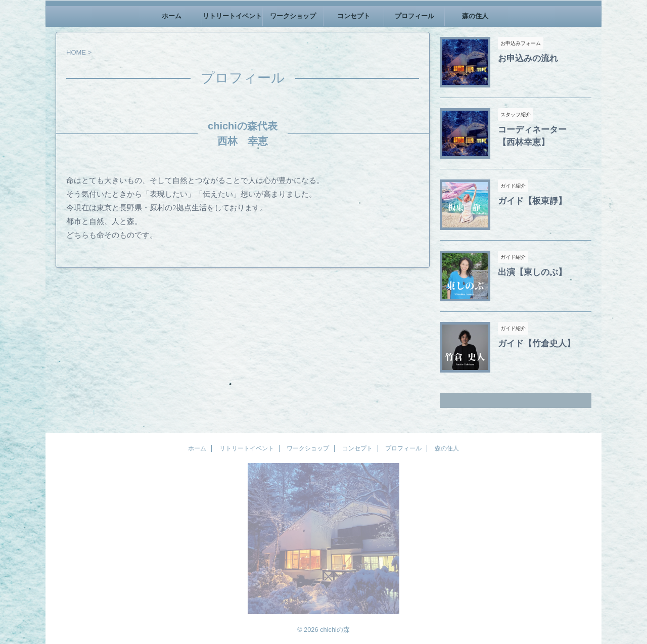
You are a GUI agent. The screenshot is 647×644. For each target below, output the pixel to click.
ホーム (172, 16)
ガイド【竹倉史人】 (530, 343)
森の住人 (475, 16)
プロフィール (414, 16)
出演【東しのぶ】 (526, 271)
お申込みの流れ (523, 58)
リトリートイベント (232, 16)
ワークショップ (293, 16)
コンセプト (354, 16)
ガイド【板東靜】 (526, 200)
